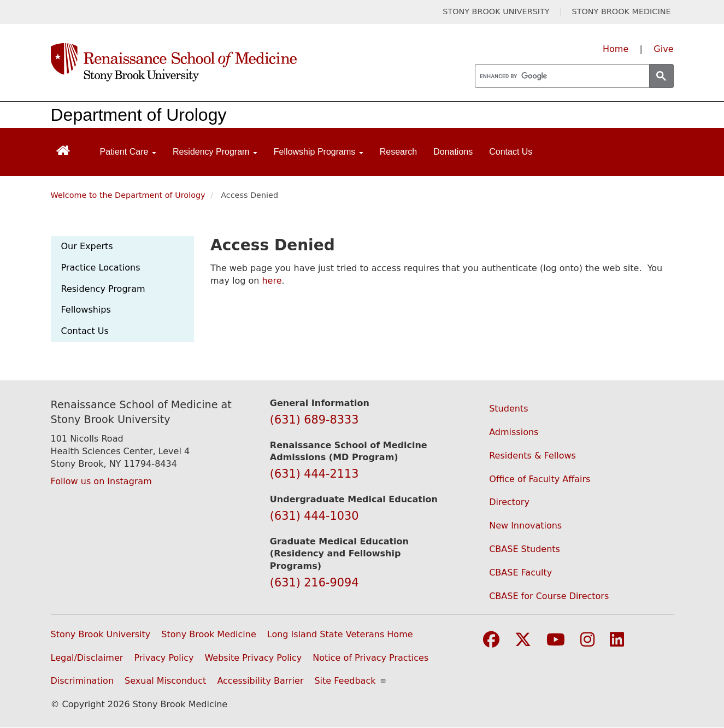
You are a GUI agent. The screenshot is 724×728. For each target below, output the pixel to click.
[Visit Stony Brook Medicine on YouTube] (556, 640)
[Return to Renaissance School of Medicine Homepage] (63, 149)
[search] (561, 77)
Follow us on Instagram (101, 481)
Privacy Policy (164, 658)
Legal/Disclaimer (87, 658)
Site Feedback (350, 681)
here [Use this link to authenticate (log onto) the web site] (272, 281)
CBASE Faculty (520, 573)
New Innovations (525, 526)
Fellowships (86, 310)
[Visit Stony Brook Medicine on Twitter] (523, 640)
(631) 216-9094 (314, 583)
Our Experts (87, 246)
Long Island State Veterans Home (340, 634)
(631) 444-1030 (314, 516)
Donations (453, 152)
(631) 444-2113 (314, 474)
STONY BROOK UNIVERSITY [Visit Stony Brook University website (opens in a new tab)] (496, 12)
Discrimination (83, 681)
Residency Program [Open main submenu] (215, 152)
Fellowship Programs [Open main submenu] (319, 152)
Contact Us (511, 152)
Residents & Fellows (532, 456)
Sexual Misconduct (165, 681)
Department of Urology (139, 115)
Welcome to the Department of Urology (128, 195)
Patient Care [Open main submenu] (128, 152)
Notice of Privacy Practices (370, 658)
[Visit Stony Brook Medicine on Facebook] (491, 640)
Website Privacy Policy (253, 658)
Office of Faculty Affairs (540, 479)
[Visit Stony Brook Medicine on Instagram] (587, 640)
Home (616, 49)
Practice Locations (101, 268)
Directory (509, 502)
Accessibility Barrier (260, 681)
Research (398, 152)
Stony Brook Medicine (209, 634)
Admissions (514, 432)
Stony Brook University (101, 634)
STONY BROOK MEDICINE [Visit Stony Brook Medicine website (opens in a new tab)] (622, 12)
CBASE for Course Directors (549, 596)
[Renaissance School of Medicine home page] (250, 62)
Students (508, 409)
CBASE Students (525, 549)
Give (663, 49)
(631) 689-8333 (314, 420)
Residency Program (103, 289)
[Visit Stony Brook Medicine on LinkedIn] (617, 640)
